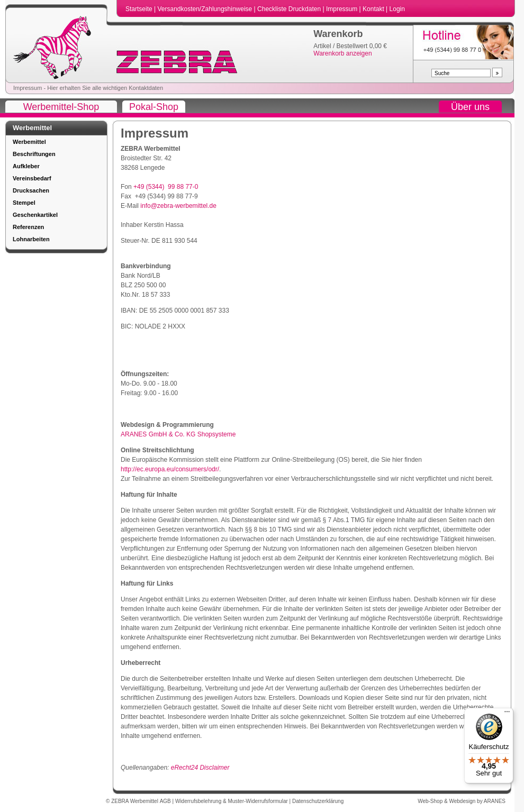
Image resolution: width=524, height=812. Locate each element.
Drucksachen (31, 190)
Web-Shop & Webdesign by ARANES (462, 801)
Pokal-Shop (154, 107)
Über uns (470, 107)
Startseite (140, 9)
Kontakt (374, 9)
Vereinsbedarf (32, 178)
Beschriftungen (34, 154)
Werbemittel (29, 142)
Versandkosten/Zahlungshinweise (205, 9)
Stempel (24, 203)
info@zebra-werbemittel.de (178, 206)
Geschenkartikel (35, 215)
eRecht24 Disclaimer (200, 768)
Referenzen (28, 227)
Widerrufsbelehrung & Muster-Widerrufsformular (232, 801)
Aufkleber (26, 166)
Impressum (343, 9)
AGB (166, 801)
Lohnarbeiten (31, 239)
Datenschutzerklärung (318, 801)
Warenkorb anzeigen (342, 53)
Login (397, 9)
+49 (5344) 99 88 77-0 (166, 187)
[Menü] (507, 714)
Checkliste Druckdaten (290, 9)
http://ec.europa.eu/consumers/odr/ (170, 469)
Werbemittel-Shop (61, 107)
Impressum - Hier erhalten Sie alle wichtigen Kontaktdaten (88, 88)
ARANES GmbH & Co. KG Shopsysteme (178, 434)
